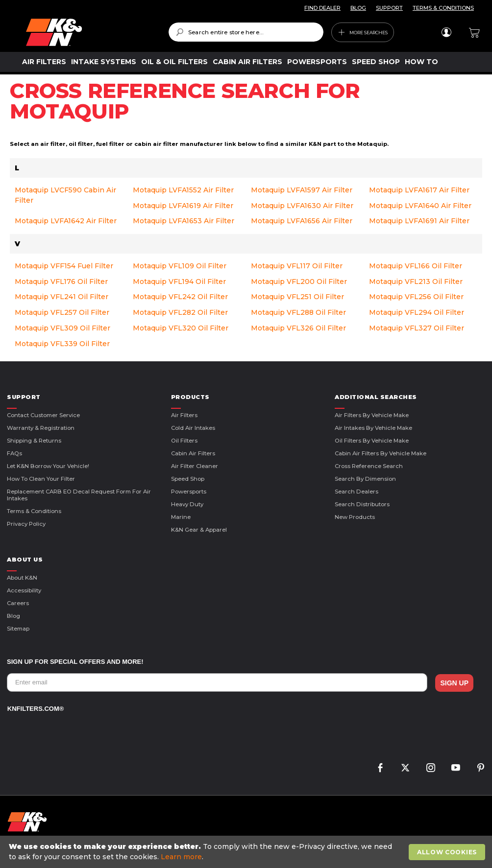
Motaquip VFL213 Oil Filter (416, 282)
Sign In (446, 32)
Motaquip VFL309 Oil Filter (62, 328)
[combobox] (246, 32)
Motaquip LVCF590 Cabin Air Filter (65, 195)
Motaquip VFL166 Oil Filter (416, 266)
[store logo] (90, 32)
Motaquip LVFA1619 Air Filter (183, 206)
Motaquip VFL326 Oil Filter (298, 328)
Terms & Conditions (34, 511)
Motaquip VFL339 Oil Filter (62, 344)
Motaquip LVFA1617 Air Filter (419, 190)
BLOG (358, 8)
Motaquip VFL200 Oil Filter (299, 282)
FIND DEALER (322, 8)
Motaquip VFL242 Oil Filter (180, 297)
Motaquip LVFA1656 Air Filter (302, 221)
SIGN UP (454, 683)
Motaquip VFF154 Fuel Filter (64, 266)
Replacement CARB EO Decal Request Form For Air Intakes (79, 495)
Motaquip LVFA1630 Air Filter (302, 206)
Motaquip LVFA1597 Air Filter (302, 190)
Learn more (181, 857)
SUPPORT (389, 8)
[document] (247, 852)
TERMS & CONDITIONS (443, 8)
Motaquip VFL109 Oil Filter (180, 266)
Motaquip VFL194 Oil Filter (179, 282)
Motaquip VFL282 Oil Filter (180, 312)
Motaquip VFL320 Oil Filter (181, 328)
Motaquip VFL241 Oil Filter (61, 297)
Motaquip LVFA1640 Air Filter (420, 206)
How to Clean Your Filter (41, 479)
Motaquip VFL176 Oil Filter (61, 282)
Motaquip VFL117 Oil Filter (297, 266)
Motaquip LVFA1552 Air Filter (183, 190)
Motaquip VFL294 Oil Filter (417, 312)
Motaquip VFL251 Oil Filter (297, 297)
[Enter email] (217, 682)
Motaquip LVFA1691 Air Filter (419, 221)
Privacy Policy (26, 524)
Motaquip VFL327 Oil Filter (417, 328)
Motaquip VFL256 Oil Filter (416, 297)
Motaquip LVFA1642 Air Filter (66, 221)
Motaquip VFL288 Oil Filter (298, 312)
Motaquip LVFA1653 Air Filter (184, 221)
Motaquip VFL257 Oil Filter (62, 312)
